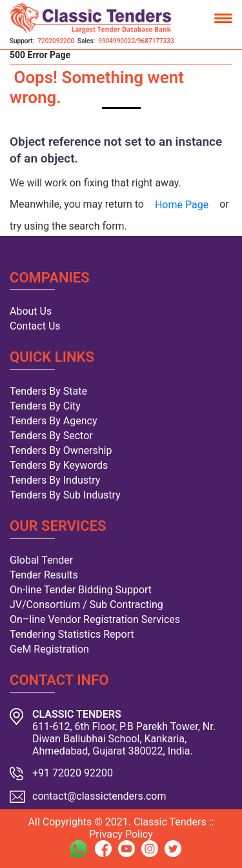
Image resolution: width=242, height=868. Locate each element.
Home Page (182, 205)
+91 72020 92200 (73, 773)
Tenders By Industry (55, 480)
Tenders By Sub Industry (65, 495)
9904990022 (116, 41)
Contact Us (35, 326)
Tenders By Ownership (61, 450)
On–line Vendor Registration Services (95, 619)
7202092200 (56, 41)
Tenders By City (45, 406)
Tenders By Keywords (59, 465)
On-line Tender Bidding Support (81, 590)
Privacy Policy (121, 834)
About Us (31, 311)
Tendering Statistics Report (72, 634)
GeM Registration (49, 649)
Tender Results (44, 575)
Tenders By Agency (53, 421)
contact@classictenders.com (99, 796)
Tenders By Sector (51, 436)
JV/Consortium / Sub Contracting (86, 605)
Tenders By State (48, 391)
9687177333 (156, 41)
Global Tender (41, 560)
